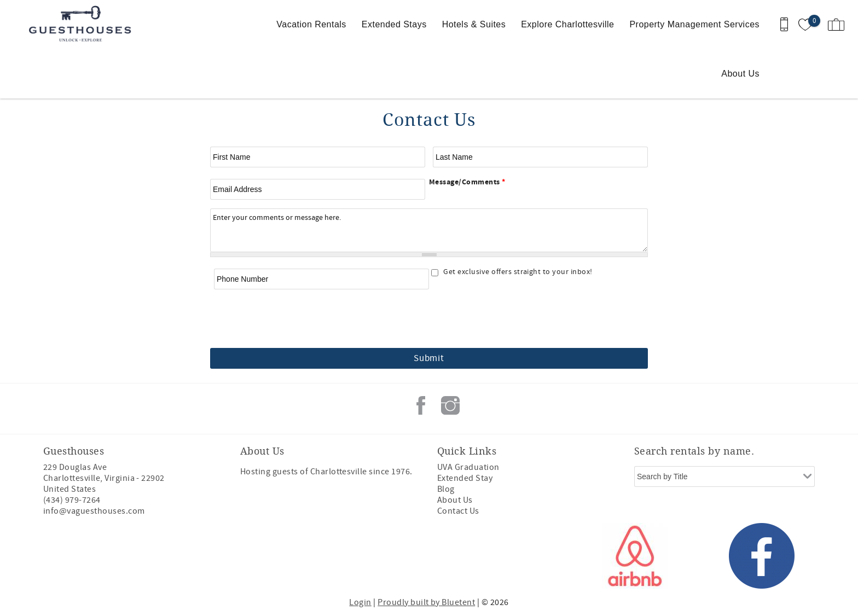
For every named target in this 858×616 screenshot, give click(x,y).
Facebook (421, 405)
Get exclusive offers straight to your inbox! (518, 272)
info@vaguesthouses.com (94, 511)
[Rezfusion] (137, 556)
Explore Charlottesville (567, 24)
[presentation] (429, 319)
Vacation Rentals (311, 24)
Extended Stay (465, 478)
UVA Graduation (468, 467)
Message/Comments (467, 182)
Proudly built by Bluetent (426, 602)
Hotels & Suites (474, 24)
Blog (446, 489)
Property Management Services (694, 24)
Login (360, 602)
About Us (740, 74)
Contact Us (458, 511)
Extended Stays (394, 24)
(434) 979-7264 (72, 500)
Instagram (450, 405)
